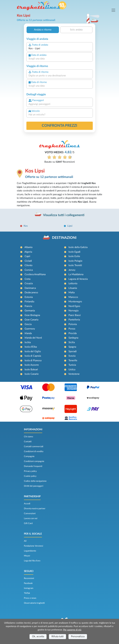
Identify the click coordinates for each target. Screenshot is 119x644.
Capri (27, 256)
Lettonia (73, 283)
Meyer (27, 556)
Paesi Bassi (75, 315)
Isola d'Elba (31, 347)
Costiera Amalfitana (35, 274)
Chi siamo (28, 437)
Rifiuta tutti (58, 637)
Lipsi (70, 226)
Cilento (29, 265)
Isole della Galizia (78, 247)
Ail (25, 541)
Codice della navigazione (35, 481)
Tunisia (72, 365)
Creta (27, 279)
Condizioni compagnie (34, 461)
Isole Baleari (31, 370)
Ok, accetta (38, 637)
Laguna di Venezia (78, 279)
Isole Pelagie (75, 261)
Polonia (73, 324)
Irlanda (28, 333)
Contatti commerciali (34, 447)
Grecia (28, 324)
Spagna (72, 347)
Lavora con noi (31, 518)
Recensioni (29, 578)
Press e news (30, 598)
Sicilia (72, 342)
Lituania (73, 288)
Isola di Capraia (33, 356)
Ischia (28, 342)
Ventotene (74, 374)
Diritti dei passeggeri (34, 486)
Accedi (27, 504)
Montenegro (75, 302)
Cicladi (28, 261)
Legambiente (30, 551)
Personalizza (78, 637)
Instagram (29, 588)
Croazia (29, 283)
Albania (28, 247)
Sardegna (73, 338)
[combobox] (60, 49)
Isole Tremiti (75, 265)
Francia (28, 306)
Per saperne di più (72, 630)
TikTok (27, 593)
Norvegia (73, 311)
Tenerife (73, 361)
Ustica (72, 370)
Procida (73, 333)
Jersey (72, 270)
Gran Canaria (31, 320)
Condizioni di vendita (34, 451)
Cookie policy (30, 476)
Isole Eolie (74, 256)
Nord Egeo (74, 306)
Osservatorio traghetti (34, 603)
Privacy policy (30, 471)
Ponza (72, 329)
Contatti (28, 442)
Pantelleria (74, 320)
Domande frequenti (33, 466)
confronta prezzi (60, 126)
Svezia (72, 356)
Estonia (29, 297)
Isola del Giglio (33, 351)
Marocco (73, 297)
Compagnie (29, 456)
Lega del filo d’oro (32, 561)
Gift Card (28, 523)
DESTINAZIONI (64, 238)
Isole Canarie (32, 374)
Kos (26, 226)
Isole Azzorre (32, 365)
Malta (72, 293)
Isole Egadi (74, 252)
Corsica (29, 270)
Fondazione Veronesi (34, 546)
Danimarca (30, 288)
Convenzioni (30, 513)
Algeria (28, 252)
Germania (30, 311)
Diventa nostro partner (35, 509)
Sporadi (73, 351)
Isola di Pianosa (33, 361)
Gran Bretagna (32, 315)
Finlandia (29, 302)
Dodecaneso (31, 293)
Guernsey (30, 329)
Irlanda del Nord (33, 338)
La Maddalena (76, 274)
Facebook (28, 583)
